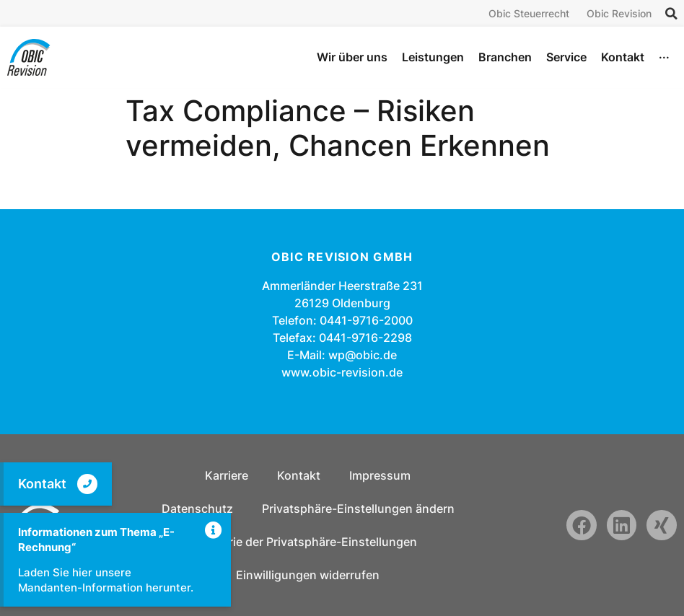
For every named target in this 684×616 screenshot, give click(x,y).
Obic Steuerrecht (529, 13)
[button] (671, 14)
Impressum (380, 475)
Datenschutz (197, 509)
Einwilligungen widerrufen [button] (308, 575)
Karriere (227, 475)
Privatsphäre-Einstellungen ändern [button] (358, 509)
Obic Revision (619, 13)
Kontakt (42, 484)
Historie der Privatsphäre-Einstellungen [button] (308, 542)
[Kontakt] (87, 484)
